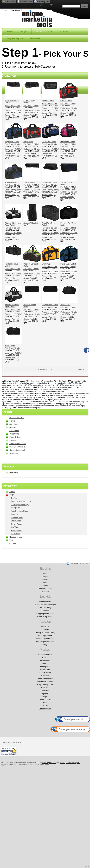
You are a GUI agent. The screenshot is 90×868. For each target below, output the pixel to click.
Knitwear (13, 440)
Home (10, 32)
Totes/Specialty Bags (20, 504)
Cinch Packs (16, 524)
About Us (45, 627)
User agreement (49, 763)
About (50, 32)
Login (46, 5)
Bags (12, 495)
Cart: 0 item (10, 2)
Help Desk (35, 38)
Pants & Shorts (16, 437)
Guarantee (45, 611)
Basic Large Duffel (68, 264)
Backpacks (16, 508)
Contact (64, 32)
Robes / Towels (16, 537)
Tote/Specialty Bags (19, 511)
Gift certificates (45, 709)
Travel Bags (16, 521)
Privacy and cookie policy (70, 763)
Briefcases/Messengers (21, 501)
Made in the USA (17, 418)
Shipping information (45, 614)
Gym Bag (46, 264)
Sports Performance (18, 444)
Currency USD (43, 2)
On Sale (13, 543)
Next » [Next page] (81, 369)
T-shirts (12, 421)
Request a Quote (15, 38)
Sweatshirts (14, 424)
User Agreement (45, 636)
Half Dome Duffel (68, 141)
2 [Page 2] (52, 369)
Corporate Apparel (17, 450)
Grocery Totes (17, 517)
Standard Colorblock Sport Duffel (14, 224)
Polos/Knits (14, 434)
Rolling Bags (16, 530)
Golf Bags (15, 527)
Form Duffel (10, 345)
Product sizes (45, 602)
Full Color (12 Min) (13, 105)
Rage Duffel (28, 141)
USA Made (16, 534)
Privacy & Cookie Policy (45, 633)
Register (56, 5)
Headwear (14, 472)
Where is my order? (45, 617)
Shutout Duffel (48, 101)
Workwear (14, 453)
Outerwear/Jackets (17, 447)
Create (38, 32)
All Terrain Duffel (49, 141)
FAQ (45, 645)
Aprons (12, 492)
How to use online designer (45, 605)
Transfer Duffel (11, 182)
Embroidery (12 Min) (14, 110)
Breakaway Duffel (49, 182)
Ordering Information (45, 642)
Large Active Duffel (50, 305)
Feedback (45, 630)
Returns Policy (45, 608)
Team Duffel (65, 305)
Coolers (14, 514)
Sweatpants (14, 431)
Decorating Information (45, 639)
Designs (24, 32)
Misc (11, 540)
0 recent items (26, 2)
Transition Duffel (30, 182)
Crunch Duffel (66, 101)
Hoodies (13, 427)
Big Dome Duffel (12, 141)
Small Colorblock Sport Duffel (12, 306)
